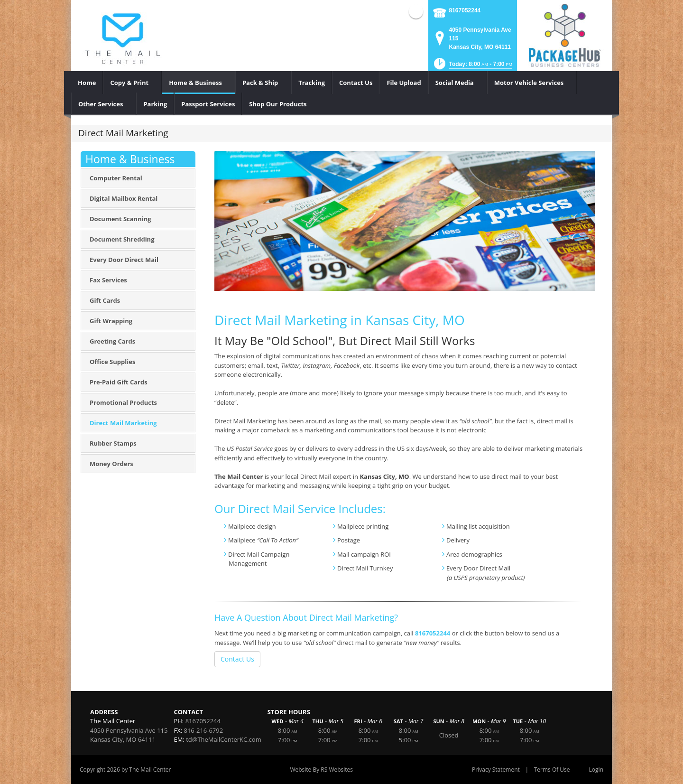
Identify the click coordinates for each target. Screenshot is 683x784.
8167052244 (465, 10)
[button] (472, 67)
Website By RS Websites (321, 770)
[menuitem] (87, 83)
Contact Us (237, 659)
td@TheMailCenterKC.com (224, 739)
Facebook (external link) (416, 11)
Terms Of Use (552, 770)
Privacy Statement (496, 770)
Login (596, 770)
